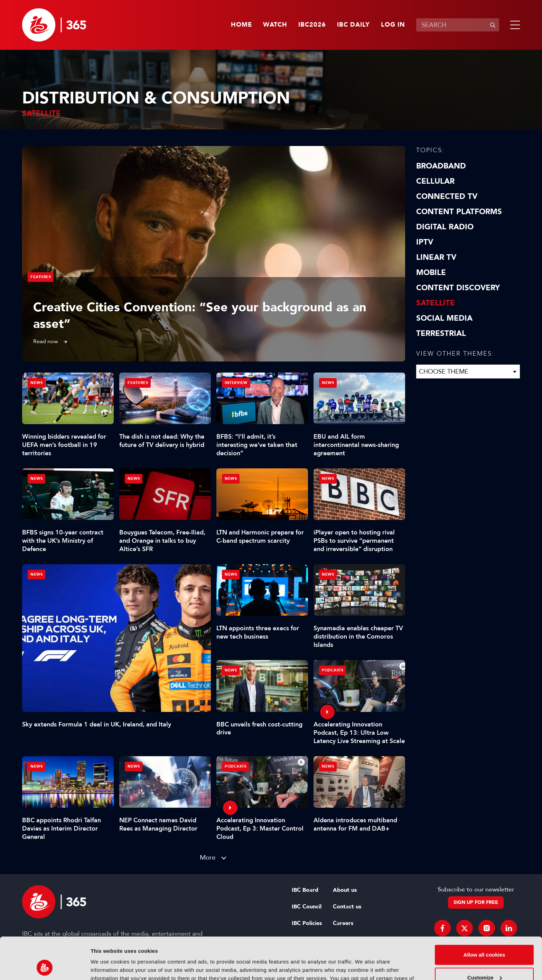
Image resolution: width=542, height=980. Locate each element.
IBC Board (305, 890)
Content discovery (458, 288)
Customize (485, 938)
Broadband (441, 166)
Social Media (444, 318)
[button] (514, 25)
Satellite (436, 303)
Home (241, 25)
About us (345, 890)
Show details (107, 966)
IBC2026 (312, 25)
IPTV (425, 242)
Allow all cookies (484, 915)
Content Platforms (459, 212)
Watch (275, 25)
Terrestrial (441, 333)
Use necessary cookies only (484, 961)
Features (41, 277)
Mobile (431, 273)
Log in (393, 25)
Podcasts (333, 670)
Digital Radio (445, 227)
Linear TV (436, 257)
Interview (236, 383)
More (208, 857)
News (36, 574)
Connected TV (447, 196)
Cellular (435, 181)
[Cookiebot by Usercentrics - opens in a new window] (45, 967)
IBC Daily (353, 25)
